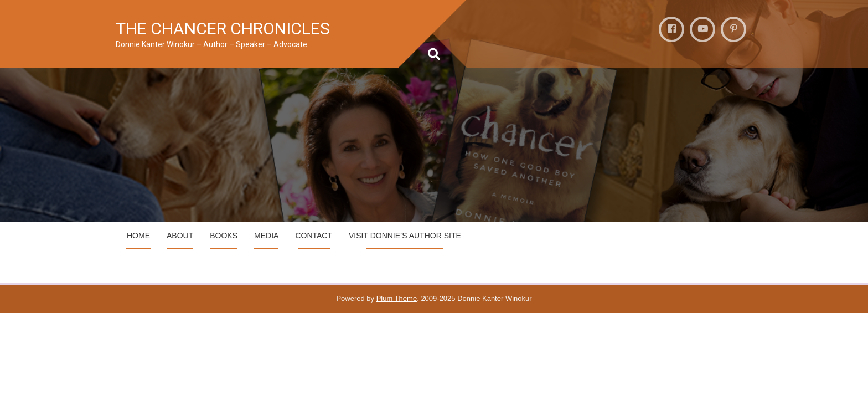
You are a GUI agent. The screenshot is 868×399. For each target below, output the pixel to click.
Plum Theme (397, 298)
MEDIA (266, 236)
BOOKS (224, 236)
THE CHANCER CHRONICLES (223, 29)
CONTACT (314, 236)
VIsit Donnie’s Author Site (405, 236)
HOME (138, 236)
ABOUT (180, 236)
